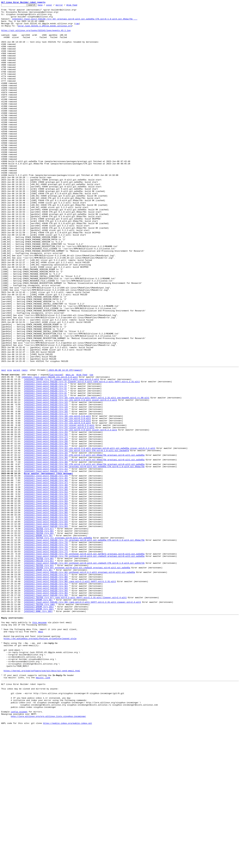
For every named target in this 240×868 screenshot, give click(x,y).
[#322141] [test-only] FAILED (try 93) (46, 704)
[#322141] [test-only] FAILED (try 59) (46, 611)
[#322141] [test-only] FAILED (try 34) (46, 542)
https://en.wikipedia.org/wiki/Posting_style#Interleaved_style (40, 764)
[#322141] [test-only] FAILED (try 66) (46, 630)
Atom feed (77, 6)
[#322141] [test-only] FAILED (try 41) (46, 561)
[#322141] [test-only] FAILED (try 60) (46, 613)
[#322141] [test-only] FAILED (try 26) (46, 520)
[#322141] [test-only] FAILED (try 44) (46, 569)
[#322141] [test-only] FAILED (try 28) (46, 525)
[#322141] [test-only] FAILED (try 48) (46, 580)
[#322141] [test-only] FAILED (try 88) (46, 691)
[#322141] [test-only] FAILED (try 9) (45, 473)
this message (39, 745)
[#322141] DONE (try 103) (38, 732)
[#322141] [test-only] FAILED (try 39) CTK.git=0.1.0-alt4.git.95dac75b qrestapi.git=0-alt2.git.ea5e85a (84, 556)
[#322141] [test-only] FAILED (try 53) (46, 594)
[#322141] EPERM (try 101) (39, 726)
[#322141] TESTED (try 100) (39, 724)
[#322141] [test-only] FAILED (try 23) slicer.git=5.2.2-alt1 (59, 511)
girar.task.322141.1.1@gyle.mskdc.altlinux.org (45, 30)
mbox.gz (70, 448)
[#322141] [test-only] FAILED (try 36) (46, 547)
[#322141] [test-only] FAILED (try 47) (46, 578)
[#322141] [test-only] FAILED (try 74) (46, 652)
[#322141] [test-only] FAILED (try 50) (46, 586)
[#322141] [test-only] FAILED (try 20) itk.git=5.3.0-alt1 (57, 503)
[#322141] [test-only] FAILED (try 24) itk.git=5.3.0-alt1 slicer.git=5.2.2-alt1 (70, 514)
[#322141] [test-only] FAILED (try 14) (46, 487)
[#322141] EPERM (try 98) (38, 718)
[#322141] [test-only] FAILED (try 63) (46, 622)
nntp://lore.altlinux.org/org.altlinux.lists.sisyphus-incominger (48, 856)
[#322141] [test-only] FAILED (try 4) (45, 459)
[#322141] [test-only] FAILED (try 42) (46, 564)
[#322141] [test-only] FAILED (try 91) (46, 699)
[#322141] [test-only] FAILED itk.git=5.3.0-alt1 (50, 451)
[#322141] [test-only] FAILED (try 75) (46, 655)
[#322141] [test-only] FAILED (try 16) (46, 492)
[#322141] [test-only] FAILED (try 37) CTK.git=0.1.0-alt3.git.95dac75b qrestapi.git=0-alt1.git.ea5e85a (84, 550)
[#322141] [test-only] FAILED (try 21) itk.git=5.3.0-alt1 (57, 506)
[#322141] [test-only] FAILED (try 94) (46, 707)
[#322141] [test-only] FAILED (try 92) (46, 702)
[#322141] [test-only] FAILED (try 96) (46, 713)
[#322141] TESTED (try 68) (39, 636)
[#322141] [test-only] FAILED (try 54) (46, 597)
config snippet (19, 851)
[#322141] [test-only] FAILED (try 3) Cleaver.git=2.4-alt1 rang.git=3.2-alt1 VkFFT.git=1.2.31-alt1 (82, 456)
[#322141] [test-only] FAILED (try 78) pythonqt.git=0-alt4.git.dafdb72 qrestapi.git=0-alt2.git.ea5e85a (84, 663)
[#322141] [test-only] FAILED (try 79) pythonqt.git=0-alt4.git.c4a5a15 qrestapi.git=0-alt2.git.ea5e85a (84, 666)
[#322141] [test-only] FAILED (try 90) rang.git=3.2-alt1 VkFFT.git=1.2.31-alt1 (70, 696)
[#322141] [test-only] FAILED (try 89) (46, 693)
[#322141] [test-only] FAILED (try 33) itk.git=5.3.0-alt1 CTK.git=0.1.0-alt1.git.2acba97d (76, 539)
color (54, 6)
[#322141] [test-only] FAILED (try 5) (45, 462)
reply (25, 443)
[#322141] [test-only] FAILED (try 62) (46, 619)
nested (59, 448)
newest (78, 443)
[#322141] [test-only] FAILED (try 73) (46, 649)
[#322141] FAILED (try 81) (39, 671)
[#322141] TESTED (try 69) (39, 638)
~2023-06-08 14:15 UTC (60, 443)
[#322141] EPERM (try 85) (38, 682)
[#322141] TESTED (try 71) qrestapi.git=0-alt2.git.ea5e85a (58, 644)
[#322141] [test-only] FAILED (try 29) (46, 528)
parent (17, 443)
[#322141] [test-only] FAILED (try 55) (46, 600)
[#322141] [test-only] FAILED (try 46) (46, 575)
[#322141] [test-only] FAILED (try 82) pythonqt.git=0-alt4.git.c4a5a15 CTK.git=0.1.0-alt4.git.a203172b (84, 674)
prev (10, 443)
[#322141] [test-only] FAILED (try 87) (46, 688)
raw (77, 28)
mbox (41, 756)
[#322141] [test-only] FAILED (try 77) (46, 660)
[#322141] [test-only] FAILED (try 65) (46, 627)
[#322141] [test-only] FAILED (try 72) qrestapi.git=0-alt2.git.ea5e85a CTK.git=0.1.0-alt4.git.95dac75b (84, 647)
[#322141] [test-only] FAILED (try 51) (46, 589)
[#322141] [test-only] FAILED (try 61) (46, 616)
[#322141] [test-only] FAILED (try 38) (46, 553)
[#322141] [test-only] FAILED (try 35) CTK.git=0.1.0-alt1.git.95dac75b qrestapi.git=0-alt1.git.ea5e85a (84, 545)
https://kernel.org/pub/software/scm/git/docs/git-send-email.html (42, 802)
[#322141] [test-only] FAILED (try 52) (46, 591)
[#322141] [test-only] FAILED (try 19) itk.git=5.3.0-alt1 (57, 500)
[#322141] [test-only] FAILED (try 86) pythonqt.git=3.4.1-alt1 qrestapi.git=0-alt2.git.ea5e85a (79, 685)
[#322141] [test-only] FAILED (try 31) (46, 534)
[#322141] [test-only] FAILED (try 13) (46, 484)
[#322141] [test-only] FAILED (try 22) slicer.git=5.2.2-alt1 (59, 509)
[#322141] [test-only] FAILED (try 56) (46, 602)
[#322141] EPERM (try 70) (38, 641)
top (91, 448)
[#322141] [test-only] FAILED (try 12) (46, 481)
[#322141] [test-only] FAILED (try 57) (46, 605)
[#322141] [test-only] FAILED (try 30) (46, 531)
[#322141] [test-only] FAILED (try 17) (46, 495)
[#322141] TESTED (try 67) (39, 633)
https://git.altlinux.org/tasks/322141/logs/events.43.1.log (36, 36)
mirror (64, 6)
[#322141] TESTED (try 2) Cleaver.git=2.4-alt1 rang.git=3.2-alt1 (61, 454)
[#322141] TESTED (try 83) (39, 677)
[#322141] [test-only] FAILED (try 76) (46, 658)
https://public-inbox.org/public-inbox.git (67, 865)
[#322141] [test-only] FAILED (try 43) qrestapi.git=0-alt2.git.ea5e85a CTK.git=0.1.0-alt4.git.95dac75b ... (75, 22)
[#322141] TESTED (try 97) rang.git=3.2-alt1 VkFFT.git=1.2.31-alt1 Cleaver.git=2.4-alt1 (75, 715)
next (4, 443)
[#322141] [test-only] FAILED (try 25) (46, 517)
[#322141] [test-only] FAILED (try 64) (46, 625)
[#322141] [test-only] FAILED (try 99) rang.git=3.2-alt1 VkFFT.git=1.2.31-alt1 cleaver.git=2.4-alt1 (82, 721)
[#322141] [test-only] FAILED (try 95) (46, 710)
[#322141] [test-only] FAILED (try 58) (46, 608)
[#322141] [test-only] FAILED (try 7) (45, 467)
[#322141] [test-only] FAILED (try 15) (46, 489)
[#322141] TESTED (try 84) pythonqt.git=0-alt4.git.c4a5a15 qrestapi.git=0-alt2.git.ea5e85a (77, 680)
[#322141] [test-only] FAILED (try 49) (46, 583)
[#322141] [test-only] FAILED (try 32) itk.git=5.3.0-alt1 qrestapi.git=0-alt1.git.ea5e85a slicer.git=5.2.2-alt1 (90, 536)
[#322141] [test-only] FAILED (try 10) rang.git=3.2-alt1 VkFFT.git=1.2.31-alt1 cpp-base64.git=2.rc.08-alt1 (87, 476)
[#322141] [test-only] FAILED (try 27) (46, 523)
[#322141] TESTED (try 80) (39, 669)
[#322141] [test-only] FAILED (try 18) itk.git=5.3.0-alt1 (57, 498)
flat (51, 448)
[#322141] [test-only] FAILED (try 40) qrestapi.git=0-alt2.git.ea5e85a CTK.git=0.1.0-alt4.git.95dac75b (84, 558)
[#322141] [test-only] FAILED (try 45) (46, 572)
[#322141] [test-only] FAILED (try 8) (45, 470)
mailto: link (43, 811)
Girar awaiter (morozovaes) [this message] (48, 567)
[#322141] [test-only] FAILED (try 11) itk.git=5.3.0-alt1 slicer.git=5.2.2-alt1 (70, 478)
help (45, 6)
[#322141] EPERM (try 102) (39, 729)
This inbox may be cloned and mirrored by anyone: (30, 823)
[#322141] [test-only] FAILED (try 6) (45, 465)
